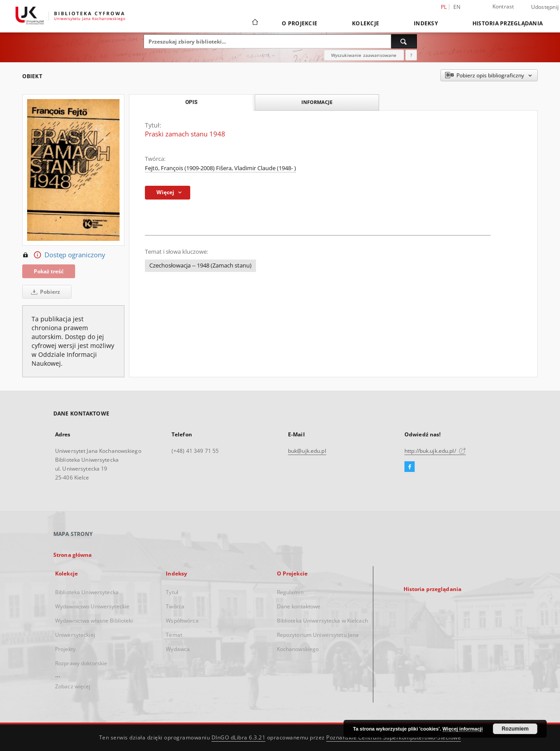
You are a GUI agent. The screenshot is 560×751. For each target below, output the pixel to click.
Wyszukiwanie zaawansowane (364, 55)
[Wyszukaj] (404, 41)
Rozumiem (515, 729)
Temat (174, 635)
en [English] (457, 7)
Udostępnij (545, 7)
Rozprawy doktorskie (81, 663)
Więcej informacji (463, 729)
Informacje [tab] (317, 102)
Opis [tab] (191, 102)
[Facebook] (410, 467)
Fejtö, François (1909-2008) (180, 168)
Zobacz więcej (73, 686)
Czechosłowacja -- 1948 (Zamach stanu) (200, 266)
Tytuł (172, 592)
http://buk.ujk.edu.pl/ (435, 451)
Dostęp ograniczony (64, 255)
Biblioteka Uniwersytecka (87, 592)
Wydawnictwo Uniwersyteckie (92, 606)
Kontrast (503, 6)
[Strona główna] (254, 23)
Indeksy (426, 23)
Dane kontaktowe (299, 606)
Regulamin (290, 592)
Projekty (65, 649)
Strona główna (73, 555)
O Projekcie (300, 23)
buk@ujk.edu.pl (307, 451)
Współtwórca (182, 621)
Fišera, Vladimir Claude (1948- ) (256, 168)
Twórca (175, 606)
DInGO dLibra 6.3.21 (239, 737)
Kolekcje (366, 23)
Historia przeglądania (508, 23)
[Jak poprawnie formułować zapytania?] (411, 55)
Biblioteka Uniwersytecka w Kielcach (322, 621)
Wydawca (178, 649)
